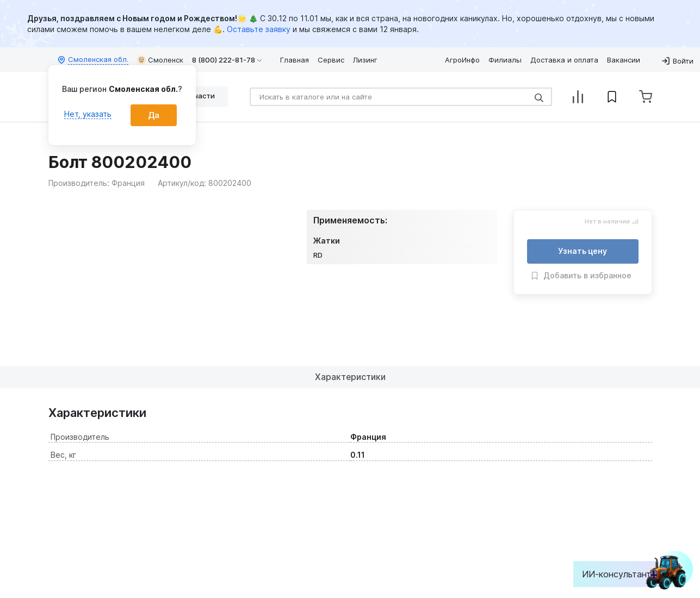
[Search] (401, 97)
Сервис (331, 60)
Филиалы (505, 60)
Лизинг (365, 60)
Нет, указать (88, 114)
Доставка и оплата (564, 60)
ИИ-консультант (625, 574)
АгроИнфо (462, 60)
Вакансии (624, 60)
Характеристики (350, 377)
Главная (295, 60)
